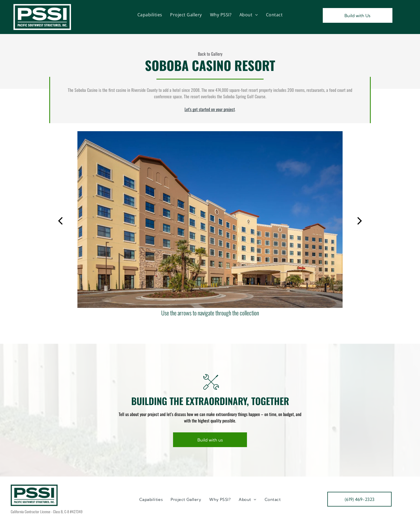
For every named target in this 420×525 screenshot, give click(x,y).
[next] (360, 220)
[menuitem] (150, 15)
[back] (60, 220)
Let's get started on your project (210, 109)
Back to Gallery (210, 54)
